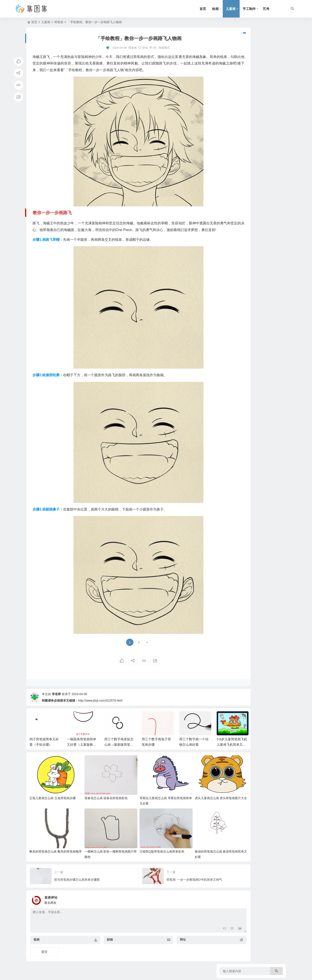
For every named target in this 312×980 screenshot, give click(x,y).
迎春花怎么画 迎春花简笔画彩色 (97, 804)
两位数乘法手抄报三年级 (261, 137)
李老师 (56, 707)
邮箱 (97, 939)
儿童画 (231, 9)
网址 (159, 939)
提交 (44, 951)
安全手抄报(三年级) (258, 157)
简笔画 (59, 22)
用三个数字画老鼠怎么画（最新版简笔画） (119, 758)
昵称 (37, 939)
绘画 (215, 9)
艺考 (266, 9)
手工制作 (249, 9)
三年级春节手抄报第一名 (261, 196)
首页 (203, 9)
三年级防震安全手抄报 (260, 78)
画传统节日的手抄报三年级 (263, 176)
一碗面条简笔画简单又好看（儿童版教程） (82, 758)
